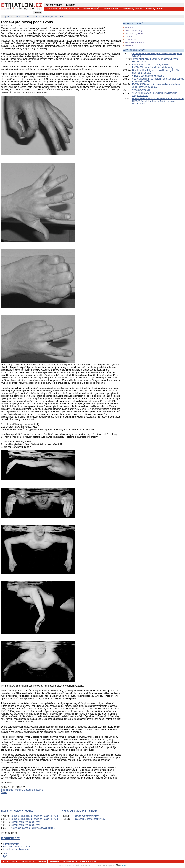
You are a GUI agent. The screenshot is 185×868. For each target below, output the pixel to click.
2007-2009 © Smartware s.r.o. (82, 866)
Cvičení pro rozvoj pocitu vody (25, 822)
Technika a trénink (22, 17)
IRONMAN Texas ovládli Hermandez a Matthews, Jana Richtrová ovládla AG (157, 86)
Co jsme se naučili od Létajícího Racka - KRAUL (34, 816)
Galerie (42, 861)
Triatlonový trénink (132, 9)
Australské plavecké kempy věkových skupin (33, 828)
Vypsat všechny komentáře (15, 849)
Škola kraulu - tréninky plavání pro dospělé (22, 790)
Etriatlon (71, 5)
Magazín (6, 17)
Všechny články (54, 5)
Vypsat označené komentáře (16, 847)
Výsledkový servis (141, 90)
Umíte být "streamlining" (87, 816)
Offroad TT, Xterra (135, 33)
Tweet (4, 792)
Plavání (37, 17)
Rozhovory (131, 39)
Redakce (54, 861)
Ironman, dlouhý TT (135, 30)
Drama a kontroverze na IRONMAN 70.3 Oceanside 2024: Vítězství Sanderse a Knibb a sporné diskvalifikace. (158, 101)
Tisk (4, 854)
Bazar (15, 861)
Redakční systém (112, 866)
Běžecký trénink (155, 9)
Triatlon (129, 27)
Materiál (129, 45)
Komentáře (10, 838)
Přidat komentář (10, 844)
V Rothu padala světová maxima (148, 76)
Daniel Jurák (16, 26)
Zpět (4, 856)
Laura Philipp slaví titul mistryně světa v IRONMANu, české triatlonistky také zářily (153, 66)
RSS (5, 861)
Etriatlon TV (28, 861)
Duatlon (129, 36)
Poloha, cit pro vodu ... (54, 17)
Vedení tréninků (91, 9)
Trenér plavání (111, 9)
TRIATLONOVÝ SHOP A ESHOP (62, 9)
